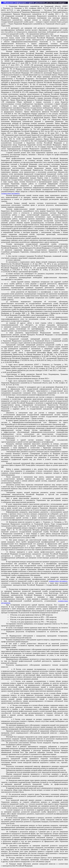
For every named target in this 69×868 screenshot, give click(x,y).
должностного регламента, (58, 581)
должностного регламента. (11, 193)
